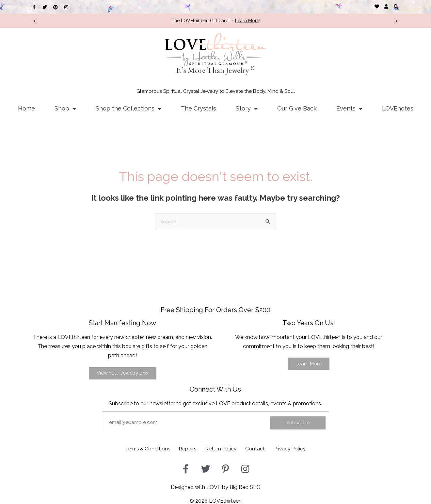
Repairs (183, 448)
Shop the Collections (128, 109)
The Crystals (199, 108)
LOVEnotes (398, 108)
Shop (65, 109)
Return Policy (221, 448)
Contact (260, 448)
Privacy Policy (300, 448)
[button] (396, 6)
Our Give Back (297, 108)
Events (349, 109)
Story (247, 109)
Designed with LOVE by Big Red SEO (216, 486)
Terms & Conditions (138, 448)
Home (26, 108)
